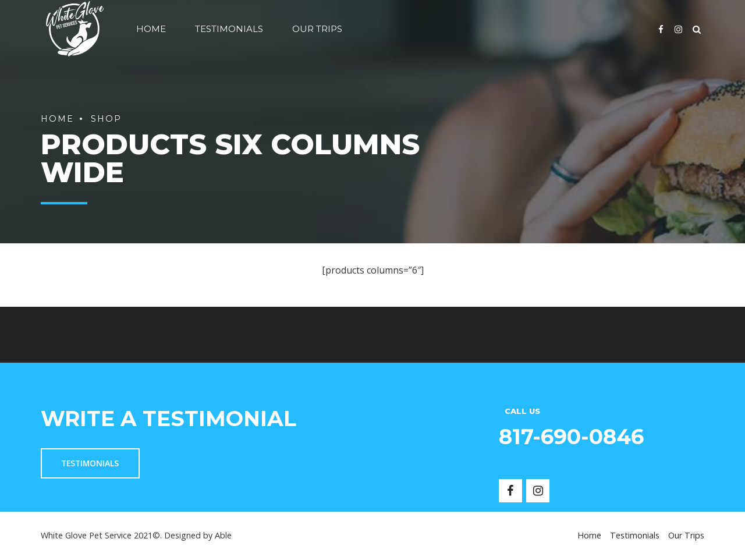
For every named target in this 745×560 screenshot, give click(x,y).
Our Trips (317, 29)
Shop (106, 119)
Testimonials (229, 29)
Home (151, 29)
